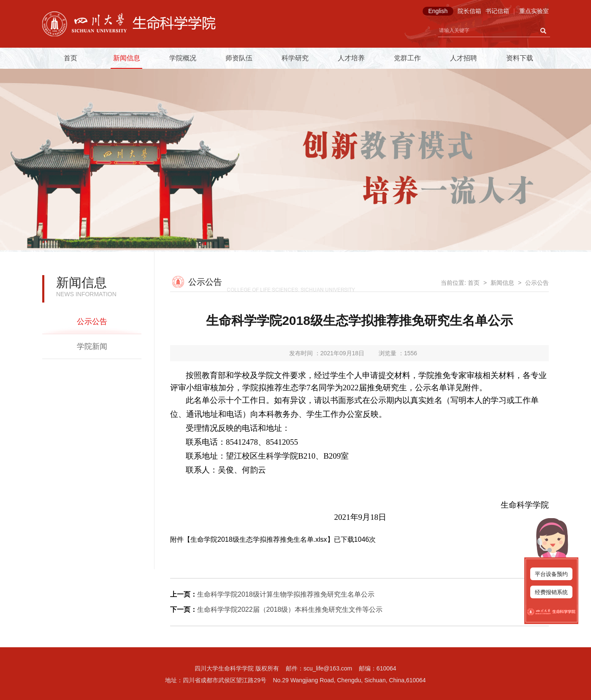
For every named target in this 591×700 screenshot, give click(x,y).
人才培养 (351, 58)
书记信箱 (497, 11)
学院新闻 (92, 346)
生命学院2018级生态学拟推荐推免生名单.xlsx (259, 539)
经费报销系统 (551, 592)
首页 (70, 58)
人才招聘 (464, 58)
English (438, 11)
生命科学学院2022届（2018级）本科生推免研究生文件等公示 (290, 609)
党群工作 (407, 58)
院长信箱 (469, 11)
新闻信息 (127, 58)
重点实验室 (534, 11)
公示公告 (92, 322)
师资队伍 (239, 58)
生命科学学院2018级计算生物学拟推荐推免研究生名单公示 (286, 594)
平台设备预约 (551, 574)
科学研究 (295, 58)
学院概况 (183, 58)
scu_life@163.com (328, 668)
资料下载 (520, 58)
